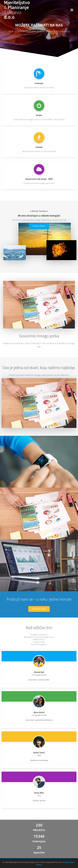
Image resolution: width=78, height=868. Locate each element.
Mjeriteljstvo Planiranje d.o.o (17, 10)
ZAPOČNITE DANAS (39, 609)
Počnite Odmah (39, 226)
